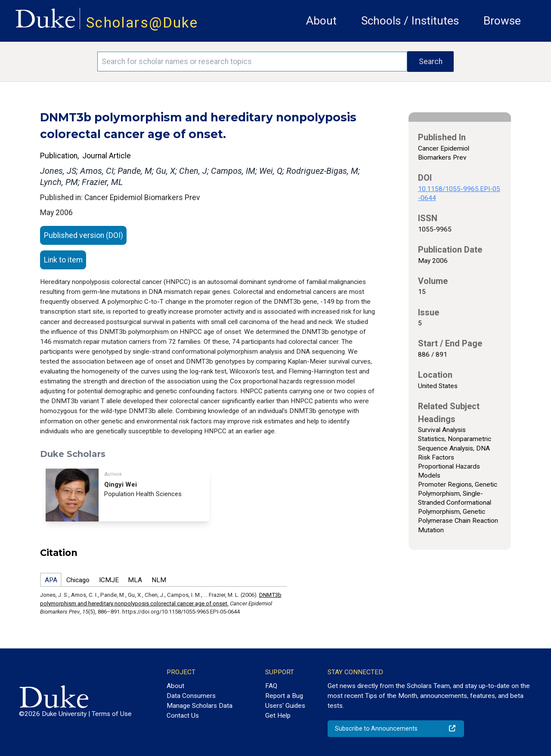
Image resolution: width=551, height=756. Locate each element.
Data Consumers (191, 696)
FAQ (271, 686)
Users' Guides (285, 706)
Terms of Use (112, 714)
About (321, 21)
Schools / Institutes (410, 21)
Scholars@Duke (142, 23)
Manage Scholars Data (200, 706)
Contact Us (183, 716)
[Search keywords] (252, 62)
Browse (502, 21)
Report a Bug (284, 696)
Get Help (278, 716)
